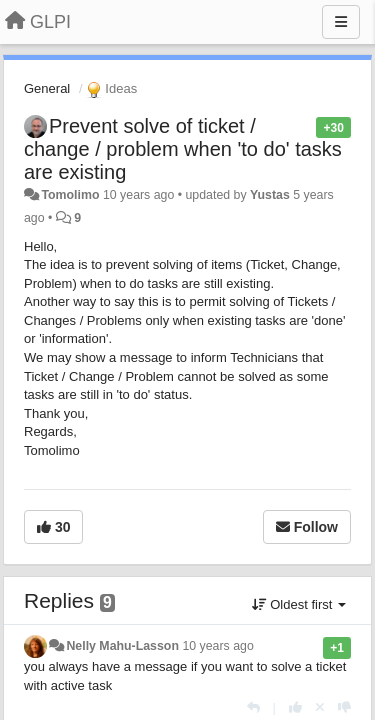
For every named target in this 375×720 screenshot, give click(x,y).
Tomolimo (70, 195)
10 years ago (217, 646)
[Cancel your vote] (320, 707)
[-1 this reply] (344, 707)
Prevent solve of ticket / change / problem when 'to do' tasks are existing (183, 149)
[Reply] (253, 707)
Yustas (270, 195)
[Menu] (341, 22)
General (47, 88)
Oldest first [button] (299, 604)
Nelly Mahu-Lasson (122, 646)
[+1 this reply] (295, 707)
